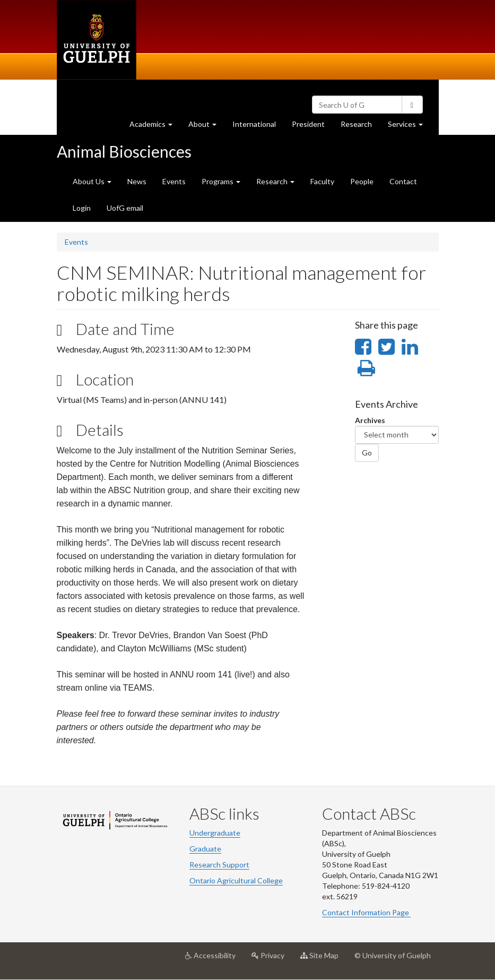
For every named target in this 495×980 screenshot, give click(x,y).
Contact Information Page (366, 912)
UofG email (125, 208)
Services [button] (409, 127)
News (137, 181)
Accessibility (214, 959)
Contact (403, 181)
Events (174, 181)
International (254, 124)
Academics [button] (155, 127)
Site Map (323, 959)
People (362, 181)
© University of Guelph (393, 955)
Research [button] (275, 181)
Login (82, 208)
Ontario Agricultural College (236, 880)
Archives (370, 420)
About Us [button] (92, 181)
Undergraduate (215, 833)
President (308, 124)
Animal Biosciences (124, 151)
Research (360, 127)
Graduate (205, 849)
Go (367, 453)
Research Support (219, 865)
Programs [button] (221, 181)
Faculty (322, 181)
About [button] (206, 127)
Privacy (272, 959)
